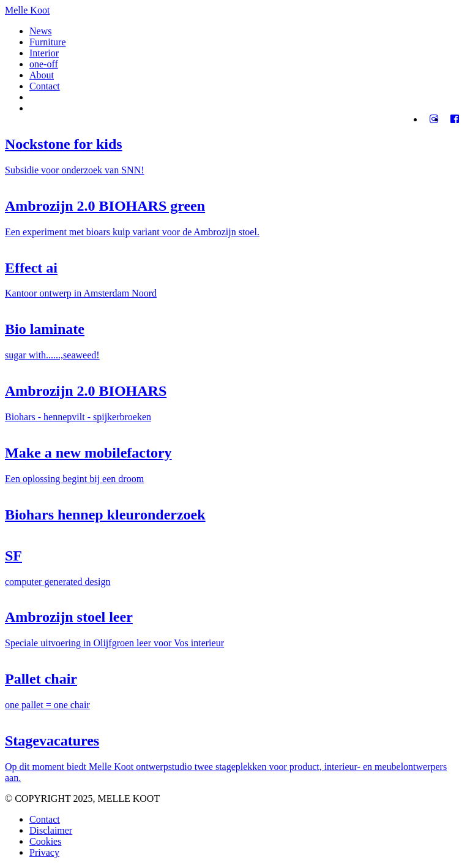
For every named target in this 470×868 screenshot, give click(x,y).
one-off (44, 64)
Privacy (44, 852)
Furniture (48, 42)
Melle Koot (27, 10)
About (42, 75)
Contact (45, 86)
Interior (44, 53)
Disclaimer (51, 830)
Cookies (45, 841)
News (40, 31)
